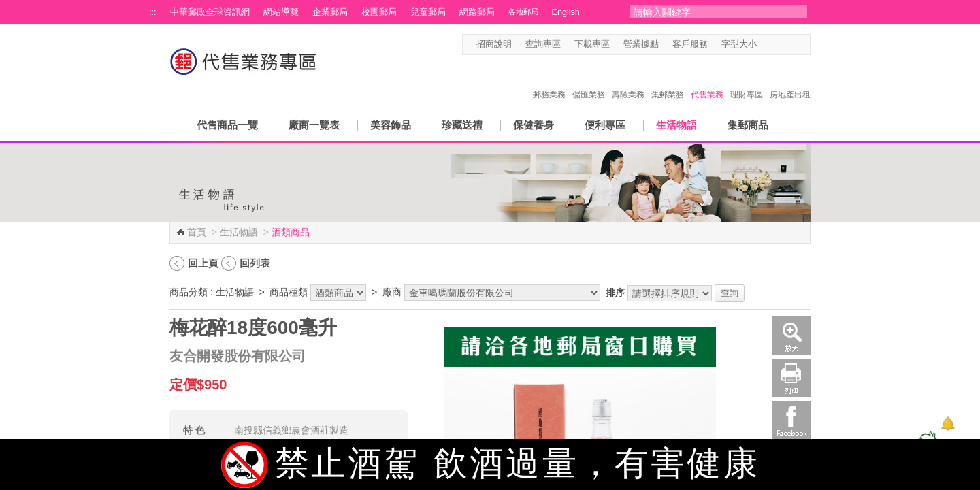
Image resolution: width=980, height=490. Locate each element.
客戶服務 (690, 44)
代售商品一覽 (227, 125)
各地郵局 (523, 12)
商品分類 (189, 292)
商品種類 (289, 292)
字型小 (765, 45)
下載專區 (592, 44)
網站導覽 (281, 12)
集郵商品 (748, 125)
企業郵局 (330, 12)
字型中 (778, 45)
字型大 (791, 45)
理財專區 (747, 80)
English (566, 12)
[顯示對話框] (948, 424)
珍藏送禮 (462, 125)
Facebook (791, 420)
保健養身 (534, 125)
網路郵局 (477, 12)
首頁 (197, 232)
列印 (791, 378)
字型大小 (739, 44)
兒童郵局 (428, 12)
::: (153, 12)
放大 (791, 336)
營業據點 (641, 44)
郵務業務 (549, 80)
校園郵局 (379, 12)
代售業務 (707, 80)
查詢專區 (543, 44)
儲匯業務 (589, 80)
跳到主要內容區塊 (7, 7)
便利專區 (605, 125)
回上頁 (203, 263)
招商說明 (494, 44)
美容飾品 (391, 125)
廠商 (392, 292)
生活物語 (676, 125)
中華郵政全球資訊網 (210, 12)
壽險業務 (628, 80)
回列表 (255, 263)
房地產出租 (790, 80)
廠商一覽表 (314, 125)
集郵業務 (668, 80)
